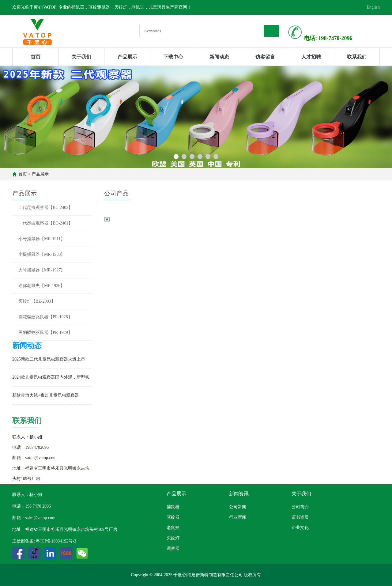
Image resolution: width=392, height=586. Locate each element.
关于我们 (81, 57)
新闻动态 (219, 57)
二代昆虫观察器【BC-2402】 (45, 208)
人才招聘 (311, 57)
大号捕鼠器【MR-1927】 (42, 270)
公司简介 (300, 507)
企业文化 (300, 528)
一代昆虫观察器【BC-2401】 (45, 223)
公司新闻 (238, 507)
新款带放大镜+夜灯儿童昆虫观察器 (46, 395)
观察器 (173, 548)
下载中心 (173, 57)
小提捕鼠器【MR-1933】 (42, 254)
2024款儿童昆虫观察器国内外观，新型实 (51, 377)
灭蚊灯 (173, 538)
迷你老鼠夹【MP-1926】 (41, 286)
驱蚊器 (173, 517)
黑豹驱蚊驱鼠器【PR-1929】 (45, 333)
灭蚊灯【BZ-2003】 (37, 301)
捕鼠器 (173, 507)
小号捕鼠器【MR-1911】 (42, 239)
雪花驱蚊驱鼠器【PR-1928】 (45, 317)
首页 (36, 57)
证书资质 (300, 517)
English (373, 7)
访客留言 (265, 57)
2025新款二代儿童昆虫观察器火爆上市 (49, 359)
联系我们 (357, 57)
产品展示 (127, 57)
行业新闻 (238, 517)
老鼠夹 (173, 528)
